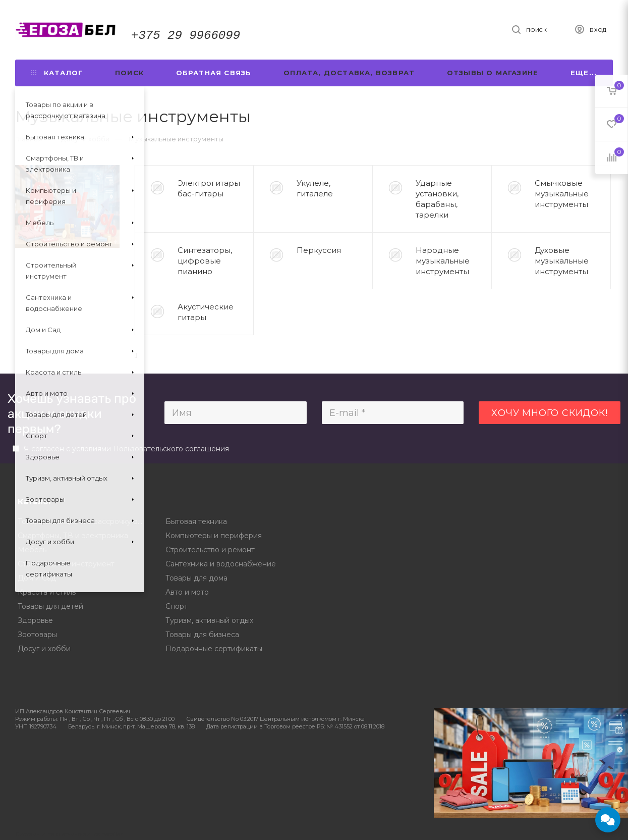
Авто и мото (187, 592)
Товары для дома (196, 578)
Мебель (32, 550)
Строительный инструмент (66, 564)
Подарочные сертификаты (214, 649)
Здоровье (35, 620)
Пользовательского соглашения (171, 449)
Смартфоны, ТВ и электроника (73, 536)
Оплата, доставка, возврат (349, 73)
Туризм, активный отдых (209, 620)
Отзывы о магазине (493, 73)
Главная (28, 139)
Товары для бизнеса (202, 635)
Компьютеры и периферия (214, 536)
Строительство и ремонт (210, 550)
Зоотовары (37, 635)
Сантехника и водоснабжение (221, 564)
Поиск (129, 73)
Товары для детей (50, 606)
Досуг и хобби (44, 649)
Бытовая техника (196, 521)
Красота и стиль (47, 592)
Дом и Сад (37, 578)
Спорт (177, 606)
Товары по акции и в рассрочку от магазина (84, 521)
